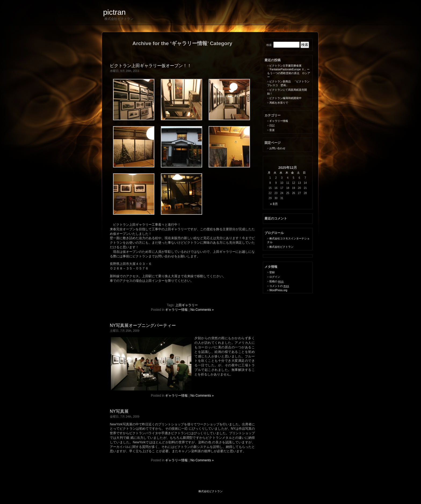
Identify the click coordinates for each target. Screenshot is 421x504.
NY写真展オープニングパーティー (143, 325)
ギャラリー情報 (176, 310)
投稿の (276, 281)
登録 (272, 272)
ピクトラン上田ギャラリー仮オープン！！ (151, 66)
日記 (272, 125)
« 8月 (274, 204)
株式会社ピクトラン (281, 247)
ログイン (275, 277)
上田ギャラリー (187, 305)
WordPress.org (278, 290)
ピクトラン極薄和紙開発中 (285, 98)
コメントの (279, 286)
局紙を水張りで (279, 103)
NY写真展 (119, 411)
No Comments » (202, 310)
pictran (114, 12)
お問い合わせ (277, 148)
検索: (269, 45)
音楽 (272, 130)
